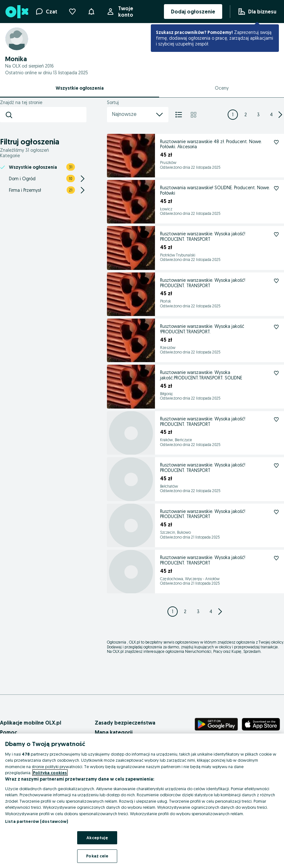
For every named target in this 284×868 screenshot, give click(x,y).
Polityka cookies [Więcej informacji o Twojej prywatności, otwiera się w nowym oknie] (50, 773)
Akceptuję (97, 838)
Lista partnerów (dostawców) (37, 821)
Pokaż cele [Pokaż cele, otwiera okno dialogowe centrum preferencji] (97, 856)
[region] (142, 801)
